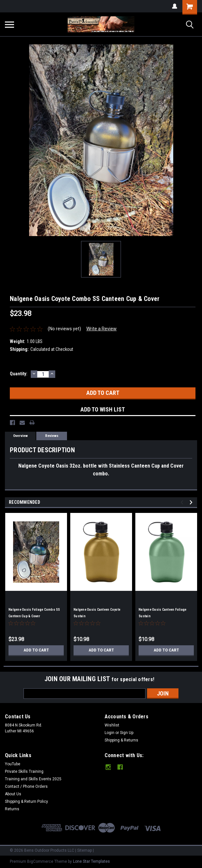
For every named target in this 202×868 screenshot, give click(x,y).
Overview (20, 436)
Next (192, 502)
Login (109, 733)
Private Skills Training (24, 771)
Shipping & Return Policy (26, 801)
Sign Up (127, 733)
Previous (183, 502)
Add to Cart (36, 650)
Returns (12, 809)
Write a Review (101, 329)
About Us (13, 794)
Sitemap (84, 850)
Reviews (52, 436)
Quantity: (19, 374)
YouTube (13, 764)
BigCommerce (40, 861)
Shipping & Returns (121, 740)
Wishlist (112, 725)
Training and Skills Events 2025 (33, 779)
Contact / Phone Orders (26, 786)
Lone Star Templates (91, 861)
